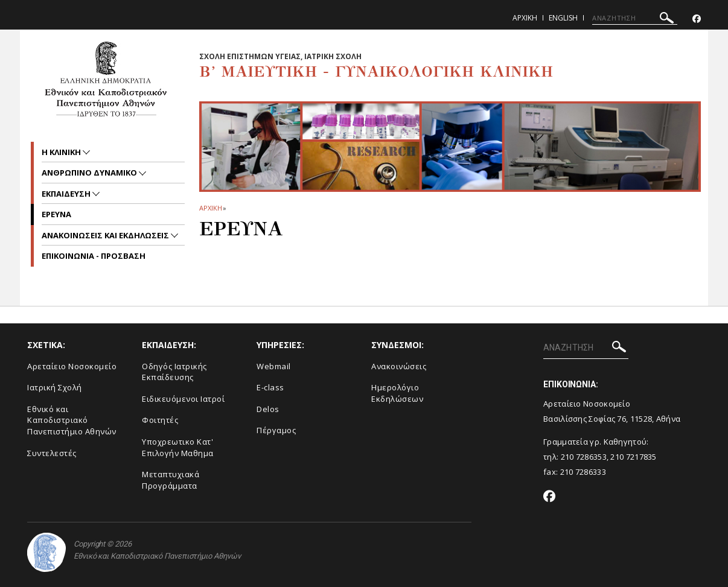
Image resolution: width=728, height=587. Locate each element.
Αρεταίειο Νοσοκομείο (72, 366)
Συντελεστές (52, 453)
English (563, 18)
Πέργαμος (276, 430)
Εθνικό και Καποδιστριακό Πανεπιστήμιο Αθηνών (72, 420)
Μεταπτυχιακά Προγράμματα (171, 480)
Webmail (274, 366)
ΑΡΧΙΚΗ (210, 208)
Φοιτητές (160, 420)
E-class (270, 387)
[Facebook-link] (697, 19)
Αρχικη (525, 18)
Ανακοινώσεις (399, 366)
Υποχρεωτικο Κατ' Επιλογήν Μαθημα (178, 447)
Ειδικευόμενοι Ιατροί (183, 399)
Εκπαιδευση (67, 194)
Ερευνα (56, 214)
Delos (268, 409)
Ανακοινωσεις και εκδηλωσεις (106, 235)
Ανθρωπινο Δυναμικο (90, 173)
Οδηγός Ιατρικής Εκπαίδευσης (174, 372)
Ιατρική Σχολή (55, 387)
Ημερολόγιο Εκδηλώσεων (397, 393)
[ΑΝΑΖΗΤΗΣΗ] (635, 18)
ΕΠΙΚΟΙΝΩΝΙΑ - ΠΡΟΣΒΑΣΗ (94, 256)
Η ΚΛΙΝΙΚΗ (62, 152)
